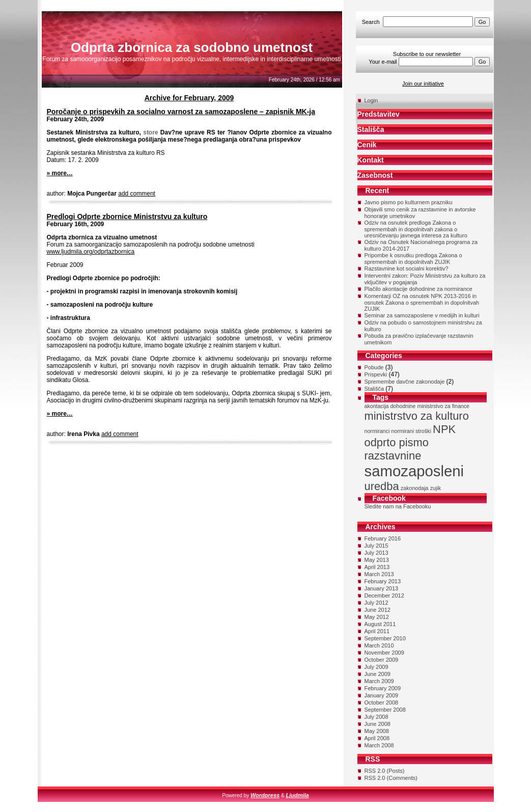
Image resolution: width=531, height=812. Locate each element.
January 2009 (382, 695)
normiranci (377, 431)
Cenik (367, 145)
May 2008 (377, 731)
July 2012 (376, 603)
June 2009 (378, 674)
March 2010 (379, 645)
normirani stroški (411, 431)
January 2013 (382, 588)
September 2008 (385, 710)
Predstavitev (379, 114)
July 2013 (376, 553)
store (150, 132)
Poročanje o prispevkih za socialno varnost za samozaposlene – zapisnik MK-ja (181, 112)
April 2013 (377, 567)
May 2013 (377, 560)
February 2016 (383, 538)
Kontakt (371, 160)
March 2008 (379, 745)
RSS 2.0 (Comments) (391, 778)
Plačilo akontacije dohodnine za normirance (418, 289)
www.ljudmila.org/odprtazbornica (91, 252)
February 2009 (383, 688)
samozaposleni (414, 471)
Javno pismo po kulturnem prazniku (409, 202)
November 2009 (384, 653)
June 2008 (378, 724)
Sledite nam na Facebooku (398, 506)
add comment (137, 194)
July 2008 (376, 717)
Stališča (371, 129)
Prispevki (376, 374)
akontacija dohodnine (390, 406)
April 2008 (377, 738)
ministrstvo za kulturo (417, 416)
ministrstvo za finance (443, 406)
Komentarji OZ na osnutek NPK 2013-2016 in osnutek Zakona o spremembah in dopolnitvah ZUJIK (422, 302)
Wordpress (265, 795)
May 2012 (377, 617)
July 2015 (376, 546)
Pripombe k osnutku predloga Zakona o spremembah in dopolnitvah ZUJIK (413, 259)
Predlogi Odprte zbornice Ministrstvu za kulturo (127, 216)
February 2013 (383, 581)
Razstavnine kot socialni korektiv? (407, 268)
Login (371, 100)
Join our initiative (423, 84)
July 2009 (376, 667)
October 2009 (382, 660)
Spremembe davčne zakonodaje (405, 382)
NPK (444, 429)
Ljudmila (297, 795)
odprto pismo (397, 442)
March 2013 (379, 574)
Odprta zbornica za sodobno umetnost (192, 47)
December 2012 (384, 596)
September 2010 (385, 638)
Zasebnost (375, 175)
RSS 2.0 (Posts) (385, 771)
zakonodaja (415, 488)
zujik (436, 488)
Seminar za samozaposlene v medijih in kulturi (422, 315)
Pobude (374, 367)
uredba (382, 486)
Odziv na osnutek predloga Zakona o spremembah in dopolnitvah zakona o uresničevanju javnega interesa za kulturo (416, 229)
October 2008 (382, 702)
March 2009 (379, 681)
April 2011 (377, 631)
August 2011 (380, 624)
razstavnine (393, 456)
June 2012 (378, 610)
